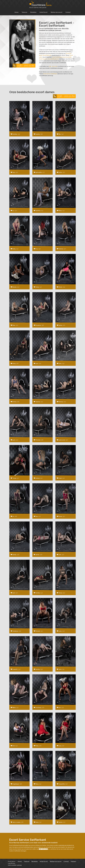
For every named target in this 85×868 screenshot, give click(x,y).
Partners (73, 861)
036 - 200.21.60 (24, 66)
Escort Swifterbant (57, 57)
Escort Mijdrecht (47, 55)
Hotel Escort (44, 12)
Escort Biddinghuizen (53, 59)
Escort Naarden (43, 59)
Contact (68, 12)
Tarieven (24, 12)
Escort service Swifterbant (50, 74)
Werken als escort (56, 12)
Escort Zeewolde (67, 57)
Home (17, 12)
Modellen (33, 12)
